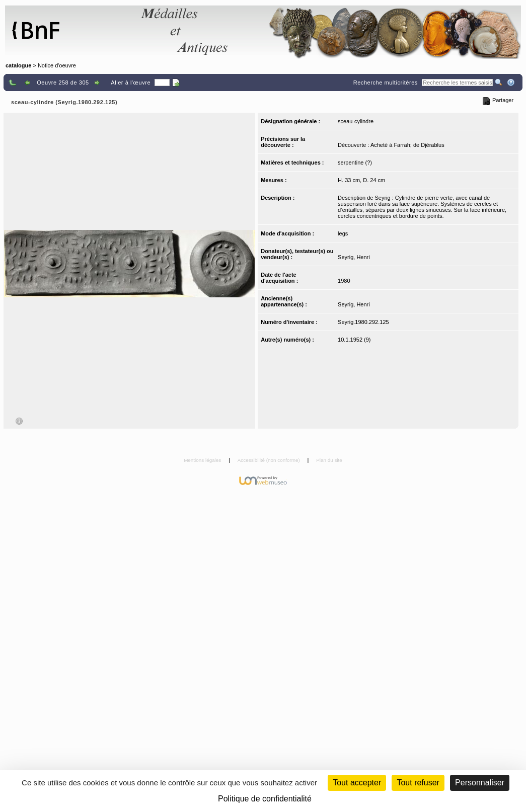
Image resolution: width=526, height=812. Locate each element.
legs (343, 233)
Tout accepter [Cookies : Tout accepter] (357, 783)
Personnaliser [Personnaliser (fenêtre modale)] (480, 783)
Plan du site (329, 460)
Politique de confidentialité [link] (265, 799)
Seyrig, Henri (354, 257)
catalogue (18, 65)
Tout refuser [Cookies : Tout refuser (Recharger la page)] (418, 783)
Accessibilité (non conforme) (270, 460)
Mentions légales (203, 460)
